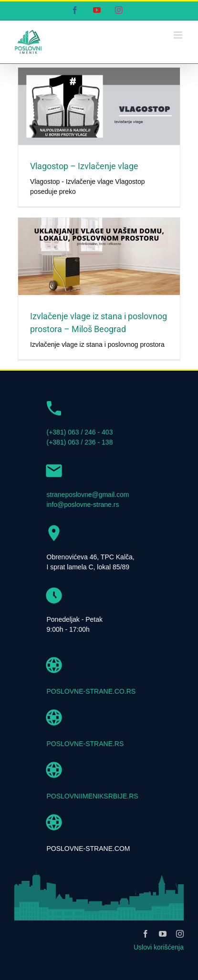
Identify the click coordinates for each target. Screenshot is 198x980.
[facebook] (146, 934)
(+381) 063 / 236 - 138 (80, 442)
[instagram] (180, 934)
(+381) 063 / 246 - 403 (80, 432)
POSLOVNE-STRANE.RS (85, 744)
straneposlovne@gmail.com (88, 495)
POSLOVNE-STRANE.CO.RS (91, 691)
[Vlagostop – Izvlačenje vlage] (99, 106)
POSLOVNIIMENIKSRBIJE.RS (93, 796)
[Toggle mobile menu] (179, 35)
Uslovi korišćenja (159, 947)
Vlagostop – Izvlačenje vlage (84, 166)
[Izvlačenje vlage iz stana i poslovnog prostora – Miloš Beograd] (99, 256)
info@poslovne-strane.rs (83, 505)
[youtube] (163, 934)
